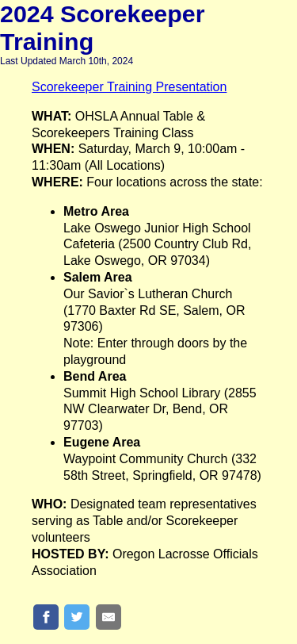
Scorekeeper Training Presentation (129, 87)
